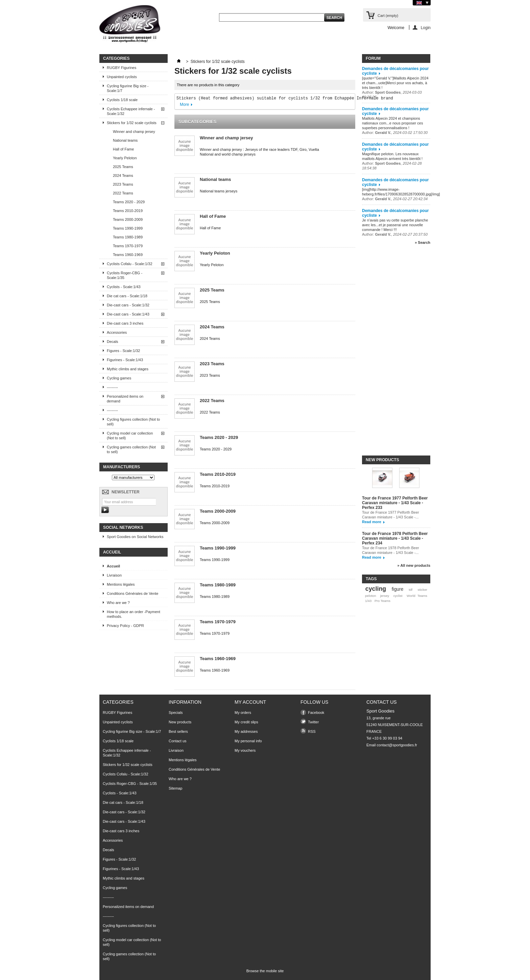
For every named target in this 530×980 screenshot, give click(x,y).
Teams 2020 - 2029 (129, 202)
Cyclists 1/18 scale (122, 100)
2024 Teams (123, 176)
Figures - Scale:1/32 (123, 351)
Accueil (112, 552)
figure (398, 589)
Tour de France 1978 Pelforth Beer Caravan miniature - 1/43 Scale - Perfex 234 (395, 538)
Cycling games (119, 378)
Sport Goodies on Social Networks (135, 537)
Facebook (316, 713)
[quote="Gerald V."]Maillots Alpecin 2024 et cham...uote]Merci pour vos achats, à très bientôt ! (395, 83)
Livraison (114, 575)
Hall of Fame (123, 149)
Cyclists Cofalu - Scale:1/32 (130, 264)
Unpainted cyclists (122, 77)
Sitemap (175, 788)
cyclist (398, 596)
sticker (422, 590)
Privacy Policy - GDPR (125, 626)
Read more (372, 522)
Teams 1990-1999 (128, 228)
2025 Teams (123, 167)
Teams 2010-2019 (128, 211)
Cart (388, 16)
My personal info (248, 741)
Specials (176, 713)
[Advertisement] (389, 353)
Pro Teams (382, 601)
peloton (370, 596)
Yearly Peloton (125, 158)
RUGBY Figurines (122, 68)
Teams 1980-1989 (128, 237)
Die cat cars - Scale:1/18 (127, 296)
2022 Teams (123, 193)
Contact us (178, 741)
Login (426, 28)
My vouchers (245, 750)
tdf (411, 590)
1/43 (368, 601)
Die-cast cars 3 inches (125, 323)
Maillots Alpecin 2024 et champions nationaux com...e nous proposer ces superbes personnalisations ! (392, 123)
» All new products (414, 565)
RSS (312, 731)
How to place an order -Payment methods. (134, 614)
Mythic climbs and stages (128, 369)
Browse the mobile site (265, 971)
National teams (125, 140)
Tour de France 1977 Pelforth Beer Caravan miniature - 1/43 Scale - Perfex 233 (395, 503)
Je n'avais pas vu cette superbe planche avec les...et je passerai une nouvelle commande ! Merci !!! (395, 225)
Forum (373, 59)
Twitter (313, 722)
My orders (243, 713)
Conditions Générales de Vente (132, 593)
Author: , (395, 133)
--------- (112, 387)
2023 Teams (123, 184)
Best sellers (178, 731)
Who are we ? (118, 603)
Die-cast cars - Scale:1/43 (128, 314)
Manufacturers (122, 467)
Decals (113, 342)
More (184, 104)
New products (382, 460)
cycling (376, 589)
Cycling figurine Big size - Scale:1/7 (128, 88)
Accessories (117, 332)
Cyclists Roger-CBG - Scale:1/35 (125, 275)
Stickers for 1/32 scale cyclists (132, 123)
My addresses (246, 731)
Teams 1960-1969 (128, 255)
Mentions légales (121, 584)
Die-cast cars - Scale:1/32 (128, 305)
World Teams (417, 596)
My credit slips (246, 722)
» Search (423, 242)
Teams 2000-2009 (128, 219)
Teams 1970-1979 (128, 246)
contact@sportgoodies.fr (397, 745)
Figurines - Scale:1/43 (125, 360)
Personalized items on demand (125, 399)
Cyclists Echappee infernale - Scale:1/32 (131, 111)
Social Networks (123, 528)
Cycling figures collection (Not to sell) (133, 422)
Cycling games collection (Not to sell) (131, 449)
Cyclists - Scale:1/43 (124, 287)
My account (250, 702)
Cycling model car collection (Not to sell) (130, 436)
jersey (385, 596)
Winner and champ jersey (134, 132)
